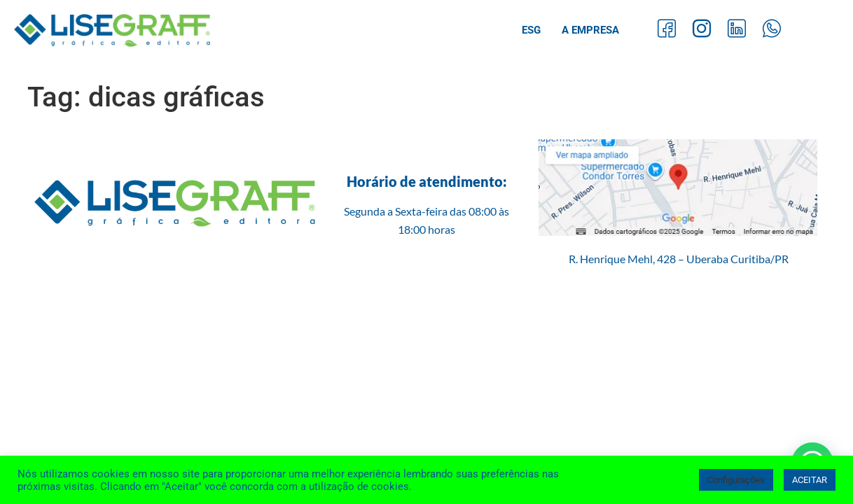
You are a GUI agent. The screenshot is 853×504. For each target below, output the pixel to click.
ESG (531, 30)
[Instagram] (702, 30)
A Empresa (590, 30)
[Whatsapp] (772, 30)
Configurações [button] (736, 480)
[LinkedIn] (737, 30)
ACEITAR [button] (810, 480)
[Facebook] (667, 30)
